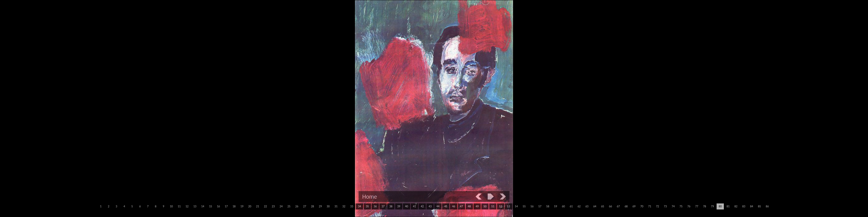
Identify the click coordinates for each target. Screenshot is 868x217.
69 (634, 206)
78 (705, 206)
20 (250, 206)
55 (524, 206)
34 (360, 206)
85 (759, 206)
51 (493, 206)
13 (195, 206)
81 (728, 206)
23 (273, 206)
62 (579, 206)
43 (430, 206)
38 (391, 206)
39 (399, 206)
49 (477, 206)
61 (571, 206)
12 (187, 206)
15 (211, 206)
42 (422, 206)
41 (414, 206)
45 (446, 206)
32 (344, 206)
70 (642, 206)
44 (438, 206)
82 (736, 206)
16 (218, 206)
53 (508, 206)
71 (650, 206)
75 (681, 206)
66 (610, 206)
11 (179, 206)
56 (532, 206)
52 (501, 206)
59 (556, 206)
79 (712, 206)
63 (587, 206)
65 (603, 206)
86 (767, 206)
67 (618, 206)
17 (226, 206)
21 (258, 206)
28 (312, 206)
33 (352, 206)
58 (548, 206)
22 (265, 206)
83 (744, 206)
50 (485, 206)
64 (595, 206)
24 (281, 206)
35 (367, 206)
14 (203, 206)
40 (407, 206)
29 (320, 206)
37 (383, 206)
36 (375, 206)
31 (336, 206)
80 (720, 206)
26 (297, 206)
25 (289, 206)
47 (461, 206)
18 (234, 206)
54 (516, 206)
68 (626, 206)
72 (657, 206)
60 (563, 206)
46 (454, 206)
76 (689, 206)
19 (242, 206)
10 (171, 206)
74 (673, 206)
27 (305, 206)
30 (328, 206)
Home (370, 197)
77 (697, 206)
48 (469, 206)
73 (665, 206)
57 (540, 206)
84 (752, 206)
